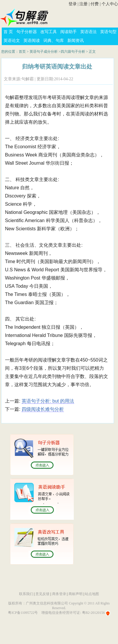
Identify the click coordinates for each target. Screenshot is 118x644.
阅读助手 (69, 32)
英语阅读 (32, 41)
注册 (83, 4)
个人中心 (110, 4)
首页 (22, 52)
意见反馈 (42, 594)
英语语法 (88, 32)
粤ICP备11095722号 (23, 613)
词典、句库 (54, 41)
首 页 (8, 32)
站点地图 (92, 594)
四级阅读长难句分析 (43, 409)
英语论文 (12, 41)
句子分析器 (27, 32)
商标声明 (76, 594)
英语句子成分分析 (44, 52)
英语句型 (108, 32)
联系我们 (26, 594)
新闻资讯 (76, 41)
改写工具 (49, 32)
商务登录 (59, 594)
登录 (73, 4)
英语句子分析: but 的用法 (48, 401)
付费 (95, 4)
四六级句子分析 (73, 52)
